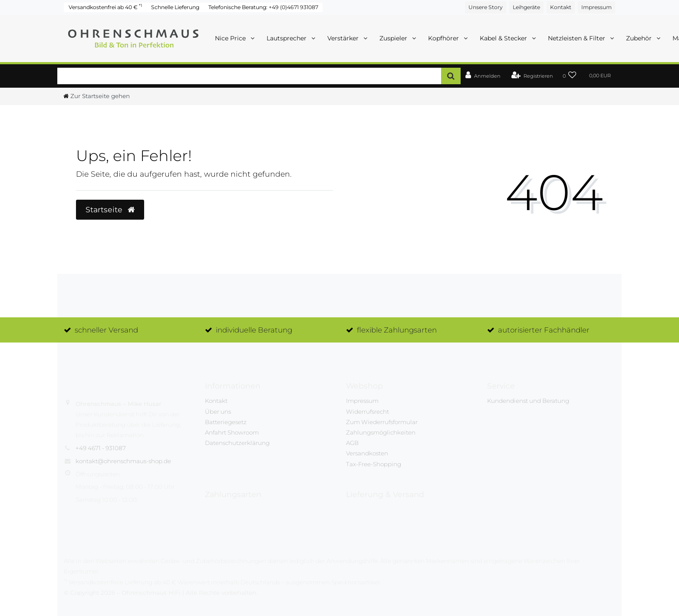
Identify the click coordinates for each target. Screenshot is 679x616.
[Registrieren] (532, 76)
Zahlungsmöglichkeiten (381, 432)
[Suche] (451, 76)
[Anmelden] (483, 76)
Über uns (218, 412)
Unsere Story (486, 7)
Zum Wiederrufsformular (382, 422)
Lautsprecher (287, 38)
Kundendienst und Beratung (528, 401)
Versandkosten (367, 453)
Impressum (597, 7)
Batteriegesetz (226, 422)
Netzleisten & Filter (577, 38)
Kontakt (561, 7)
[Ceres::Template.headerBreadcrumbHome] (97, 96)
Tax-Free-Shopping (374, 464)
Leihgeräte (526, 7)
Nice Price (231, 38)
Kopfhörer (444, 38)
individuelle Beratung (254, 330)
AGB (352, 443)
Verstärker (344, 38)
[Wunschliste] (570, 76)
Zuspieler (394, 38)
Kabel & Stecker (504, 38)
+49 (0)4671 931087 (293, 7)
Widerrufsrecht (368, 412)
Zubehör (640, 38)
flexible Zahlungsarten (397, 330)
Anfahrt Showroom (232, 432)
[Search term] (249, 76)
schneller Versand (106, 330)
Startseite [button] (110, 209)
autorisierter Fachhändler (544, 330)
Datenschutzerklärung (237, 443)
